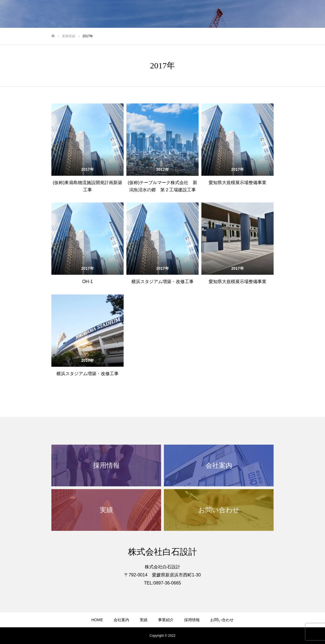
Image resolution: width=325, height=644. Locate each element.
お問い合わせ (222, 620)
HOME (97, 620)
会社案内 (121, 620)
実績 (144, 620)
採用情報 (192, 620)
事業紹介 (166, 620)
